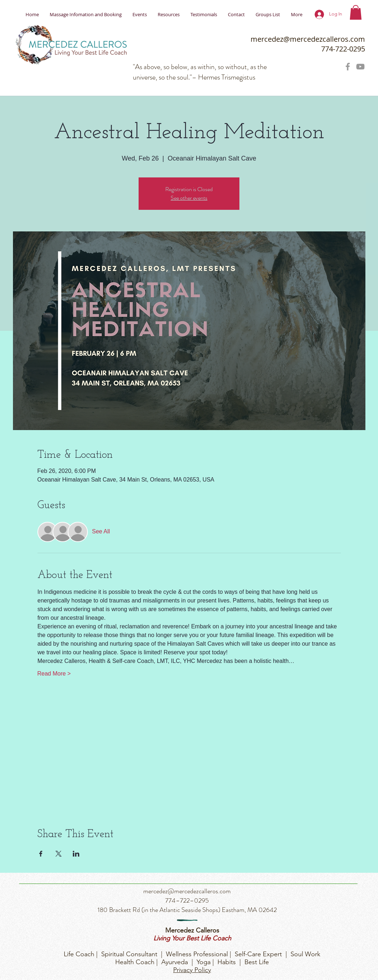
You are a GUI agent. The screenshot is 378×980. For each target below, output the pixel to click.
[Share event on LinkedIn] (76, 854)
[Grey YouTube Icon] (360, 67)
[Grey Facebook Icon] (348, 67)
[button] (356, 12)
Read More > (54, 674)
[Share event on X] (58, 854)
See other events (189, 198)
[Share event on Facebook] (41, 854)
